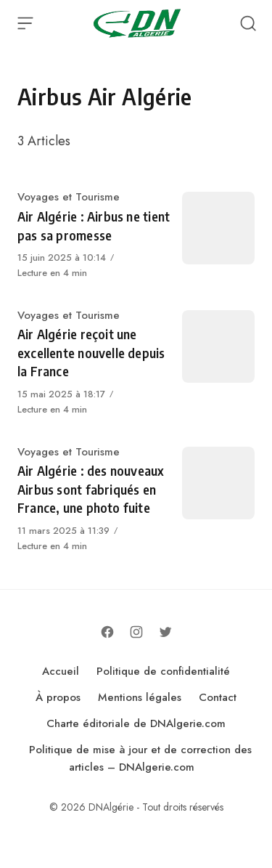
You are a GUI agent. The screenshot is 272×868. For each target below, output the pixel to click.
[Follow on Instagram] (136, 632)
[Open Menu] (25, 23)
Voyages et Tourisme (69, 197)
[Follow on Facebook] (107, 632)
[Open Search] (248, 23)
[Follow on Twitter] (165, 632)
